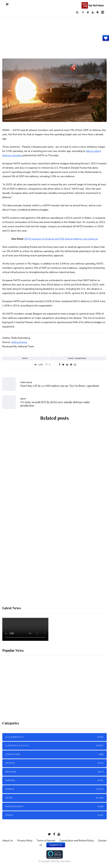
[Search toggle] (77, 12)
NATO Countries (77, 358)
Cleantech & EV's (54, 746)
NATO (25, 358)
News (54, 798)
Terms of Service (46, 841)
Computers (54, 754)
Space (54, 815)
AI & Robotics (54, 737)
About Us (8, 841)
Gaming (54, 780)
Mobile (54, 789)
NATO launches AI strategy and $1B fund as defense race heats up (61, 239)
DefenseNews (19, 342)
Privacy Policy (25, 841)
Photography (54, 807)
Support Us (56, 845)
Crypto (54, 763)
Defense (54, 772)
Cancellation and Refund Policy (77, 841)
